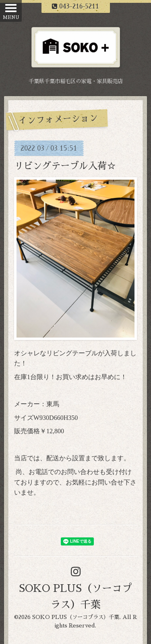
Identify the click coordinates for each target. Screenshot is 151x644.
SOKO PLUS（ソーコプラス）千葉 (76, 617)
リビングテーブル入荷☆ (70, 166)
